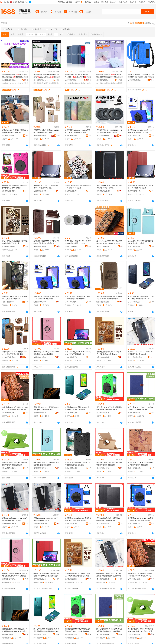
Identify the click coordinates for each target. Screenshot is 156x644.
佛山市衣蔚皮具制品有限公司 (135, 302)
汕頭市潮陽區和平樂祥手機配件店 (9, 302)
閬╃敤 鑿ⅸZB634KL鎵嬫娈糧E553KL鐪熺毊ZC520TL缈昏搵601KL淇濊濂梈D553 (141, 575)
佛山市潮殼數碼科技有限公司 (72, 191)
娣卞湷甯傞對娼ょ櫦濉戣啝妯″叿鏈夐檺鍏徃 (41, 80)
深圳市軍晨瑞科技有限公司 (41, 191)
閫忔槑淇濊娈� (39, 83)
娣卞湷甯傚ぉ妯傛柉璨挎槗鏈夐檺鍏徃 (135, 579)
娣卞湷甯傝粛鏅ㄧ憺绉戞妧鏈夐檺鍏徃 (9, 634)
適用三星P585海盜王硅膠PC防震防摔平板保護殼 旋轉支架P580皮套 (109, 408)
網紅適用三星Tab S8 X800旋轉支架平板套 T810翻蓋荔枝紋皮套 (46, 464)
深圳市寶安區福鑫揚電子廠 (104, 302)
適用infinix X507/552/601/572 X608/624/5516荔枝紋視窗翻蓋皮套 (15, 298)
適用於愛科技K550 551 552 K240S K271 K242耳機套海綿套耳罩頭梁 (109, 131)
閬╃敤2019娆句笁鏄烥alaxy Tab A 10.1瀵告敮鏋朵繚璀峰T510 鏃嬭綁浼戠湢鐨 (15, 575)
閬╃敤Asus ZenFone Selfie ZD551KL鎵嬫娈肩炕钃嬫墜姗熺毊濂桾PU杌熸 (109, 575)
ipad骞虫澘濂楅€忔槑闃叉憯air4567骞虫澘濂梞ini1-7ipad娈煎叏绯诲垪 (46, 76)
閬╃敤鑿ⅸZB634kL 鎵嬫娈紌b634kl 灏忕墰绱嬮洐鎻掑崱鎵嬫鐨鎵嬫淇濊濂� (46, 630)
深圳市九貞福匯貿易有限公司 (72, 246)
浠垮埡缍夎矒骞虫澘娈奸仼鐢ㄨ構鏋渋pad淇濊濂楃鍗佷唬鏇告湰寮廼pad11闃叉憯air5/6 (78, 575)
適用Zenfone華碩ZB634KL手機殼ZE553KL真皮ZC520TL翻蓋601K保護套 (109, 242)
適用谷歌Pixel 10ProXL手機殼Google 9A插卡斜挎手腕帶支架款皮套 (15, 353)
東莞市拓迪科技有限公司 (72, 136)
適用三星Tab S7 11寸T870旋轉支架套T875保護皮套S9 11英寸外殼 (140, 242)
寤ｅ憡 (26, 77)
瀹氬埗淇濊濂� (16, 83)
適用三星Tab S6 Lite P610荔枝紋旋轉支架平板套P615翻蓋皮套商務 (15, 464)
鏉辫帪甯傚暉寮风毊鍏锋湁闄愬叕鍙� (9, 80)
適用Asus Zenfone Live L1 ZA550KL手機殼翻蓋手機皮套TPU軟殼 (15, 519)
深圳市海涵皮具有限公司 (9, 191)
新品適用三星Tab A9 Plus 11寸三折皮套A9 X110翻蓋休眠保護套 (140, 187)
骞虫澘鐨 (100, 83)
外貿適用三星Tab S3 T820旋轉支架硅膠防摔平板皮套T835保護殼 (15, 187)
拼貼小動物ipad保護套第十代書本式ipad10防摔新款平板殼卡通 (15, 242)
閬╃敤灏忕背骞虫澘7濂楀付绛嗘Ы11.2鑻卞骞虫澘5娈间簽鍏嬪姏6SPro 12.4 (109, 76)
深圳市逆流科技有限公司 (9, 136)
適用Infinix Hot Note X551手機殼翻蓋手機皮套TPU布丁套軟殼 (109, 187)
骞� (26, 80)
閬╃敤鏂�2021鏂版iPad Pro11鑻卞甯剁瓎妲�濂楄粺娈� (78, 76)
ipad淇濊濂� (70, 83)
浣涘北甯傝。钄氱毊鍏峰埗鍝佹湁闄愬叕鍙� (41, 634)
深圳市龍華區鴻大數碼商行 (135, 246)
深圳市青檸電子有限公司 (135, 191)
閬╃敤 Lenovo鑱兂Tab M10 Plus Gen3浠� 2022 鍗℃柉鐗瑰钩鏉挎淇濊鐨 (47, 575)
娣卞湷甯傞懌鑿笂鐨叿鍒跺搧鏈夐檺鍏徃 (72, 80)
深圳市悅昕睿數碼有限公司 (72, 302)
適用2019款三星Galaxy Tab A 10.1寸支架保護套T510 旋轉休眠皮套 (46, 353)
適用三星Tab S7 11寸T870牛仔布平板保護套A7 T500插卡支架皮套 (140, 408)
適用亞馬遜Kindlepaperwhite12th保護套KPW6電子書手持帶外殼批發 (77, 131)
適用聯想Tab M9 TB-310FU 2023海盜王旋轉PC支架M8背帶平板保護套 (140, 519)
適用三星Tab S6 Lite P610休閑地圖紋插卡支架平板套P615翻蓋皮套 (140, 464)
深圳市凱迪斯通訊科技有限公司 (41, 136)
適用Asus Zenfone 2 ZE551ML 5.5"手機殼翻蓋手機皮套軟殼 (46, 519)
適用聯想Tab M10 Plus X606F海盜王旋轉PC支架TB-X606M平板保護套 (78, 519)
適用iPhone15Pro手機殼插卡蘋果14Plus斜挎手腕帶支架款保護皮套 (15, 131)
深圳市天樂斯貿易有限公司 (104, 246)
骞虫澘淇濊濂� (110, 83)
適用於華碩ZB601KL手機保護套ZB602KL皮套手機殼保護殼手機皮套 (141, 298)
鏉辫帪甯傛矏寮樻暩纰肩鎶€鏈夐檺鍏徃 (72, 579)
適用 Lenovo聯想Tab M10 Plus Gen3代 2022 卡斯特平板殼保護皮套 (78, 353)
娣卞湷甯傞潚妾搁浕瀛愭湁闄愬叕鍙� (41, 579)
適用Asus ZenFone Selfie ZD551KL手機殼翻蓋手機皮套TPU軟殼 (140, 353)
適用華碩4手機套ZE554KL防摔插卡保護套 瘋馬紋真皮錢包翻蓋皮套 (46, 242)
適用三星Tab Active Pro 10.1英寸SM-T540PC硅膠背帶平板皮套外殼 (141, 131)
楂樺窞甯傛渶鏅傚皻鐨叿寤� (104, 579)
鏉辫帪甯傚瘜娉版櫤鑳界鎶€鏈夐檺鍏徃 (135, 80)
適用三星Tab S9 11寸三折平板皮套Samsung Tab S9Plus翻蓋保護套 (46, 408)
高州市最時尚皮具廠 (103, 191)
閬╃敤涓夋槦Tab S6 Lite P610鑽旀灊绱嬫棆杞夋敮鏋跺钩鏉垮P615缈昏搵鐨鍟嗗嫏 (141, 630)
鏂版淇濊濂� (80, 83)
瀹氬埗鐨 (6, 83)
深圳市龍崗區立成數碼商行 (135, 136)
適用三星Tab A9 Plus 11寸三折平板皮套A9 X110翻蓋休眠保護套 (46, 187)
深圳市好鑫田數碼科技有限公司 (104, 136)
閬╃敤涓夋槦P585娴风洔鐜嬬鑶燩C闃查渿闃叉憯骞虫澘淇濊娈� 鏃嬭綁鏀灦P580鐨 (78, 630)
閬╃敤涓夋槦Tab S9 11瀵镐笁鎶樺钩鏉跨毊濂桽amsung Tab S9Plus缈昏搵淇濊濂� (15, 630)
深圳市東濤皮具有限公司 (41, 246)
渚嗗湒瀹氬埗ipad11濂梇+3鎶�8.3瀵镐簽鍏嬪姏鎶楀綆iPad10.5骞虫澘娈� (15, 76)
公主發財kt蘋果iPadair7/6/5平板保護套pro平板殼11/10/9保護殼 (78, 187)
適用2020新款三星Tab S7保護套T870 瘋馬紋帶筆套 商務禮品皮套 (109, 519)
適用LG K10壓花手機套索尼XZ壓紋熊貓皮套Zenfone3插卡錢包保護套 (109, 298)
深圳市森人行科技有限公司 (41, 302)
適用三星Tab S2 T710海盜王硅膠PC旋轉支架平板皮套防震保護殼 (78, 464)
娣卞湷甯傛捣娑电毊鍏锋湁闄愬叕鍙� (9, 579)
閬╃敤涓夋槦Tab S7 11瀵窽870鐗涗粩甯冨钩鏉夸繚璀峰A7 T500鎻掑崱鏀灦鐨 (109, 630)
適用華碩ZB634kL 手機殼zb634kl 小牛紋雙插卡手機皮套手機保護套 (78, 408)
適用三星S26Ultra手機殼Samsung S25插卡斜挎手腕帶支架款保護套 (46, 131)
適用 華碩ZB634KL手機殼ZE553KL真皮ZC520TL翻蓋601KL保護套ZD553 (15, 408)
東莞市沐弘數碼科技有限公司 (9, 246)
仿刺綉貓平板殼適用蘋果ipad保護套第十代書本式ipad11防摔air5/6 (109, 353)
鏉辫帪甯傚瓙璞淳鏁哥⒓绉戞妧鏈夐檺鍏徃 (104, 80)
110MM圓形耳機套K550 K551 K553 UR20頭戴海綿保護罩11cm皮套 (78, 242)
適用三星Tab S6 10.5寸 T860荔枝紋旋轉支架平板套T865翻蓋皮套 (109, 464)
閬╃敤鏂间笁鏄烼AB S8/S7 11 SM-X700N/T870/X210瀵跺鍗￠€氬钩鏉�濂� (141, 76)
